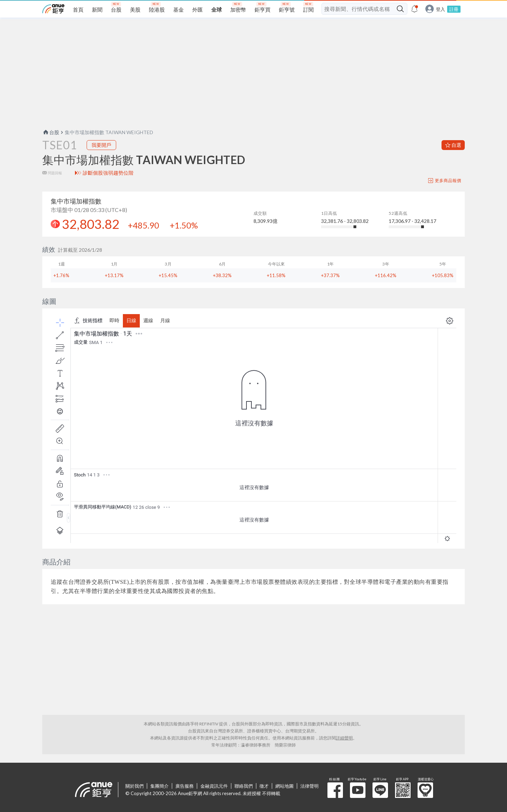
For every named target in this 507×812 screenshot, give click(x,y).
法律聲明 (309, 786)
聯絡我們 (244, 786)
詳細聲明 (344, 738)
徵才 (264, 786)
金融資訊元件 (214, 786)
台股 (51, 132)
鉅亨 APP (403, 790)
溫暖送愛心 (425, 790)
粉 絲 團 (335, 790)
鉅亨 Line (380, 790)
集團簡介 (159, 786)
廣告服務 (184, 786)
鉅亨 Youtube (358, 790)
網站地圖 (284, 786)
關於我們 (134, 786)
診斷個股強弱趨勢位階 (108, 173)
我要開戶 (101, 145)
